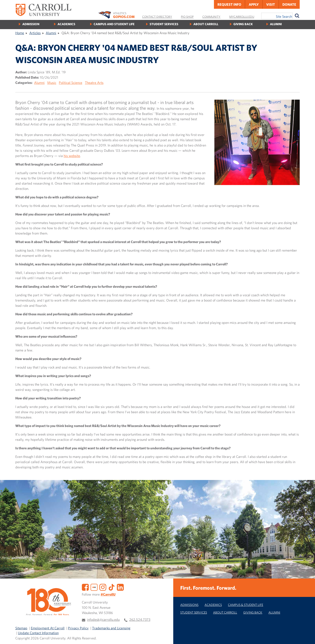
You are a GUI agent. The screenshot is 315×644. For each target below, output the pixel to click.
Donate (289, 4)
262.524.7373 (140, 619)
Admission (31, 24)
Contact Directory (157, 17)
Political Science (71, 83)
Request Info (229, 4)
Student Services (164, 24)
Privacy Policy (78, 628)
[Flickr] (94, 587)
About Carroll (206, 24)
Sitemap (21, 628)
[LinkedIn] (120, 587)
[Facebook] (85, 587)
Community (211, 17)
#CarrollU (108, 594)
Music (52, 83)
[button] (307, 636)
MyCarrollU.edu (242, 17)
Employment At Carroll (48, 628)
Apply (254, 4)
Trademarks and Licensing (111, 628)
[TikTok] (112, 587)
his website (72, 156)
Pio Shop (187, 17)
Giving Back (243, 24)
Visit (271, 4)
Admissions (189, 605)
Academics (66, 24)
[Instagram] (103, 587)
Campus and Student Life (114, 24)
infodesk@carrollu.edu (103, 619)
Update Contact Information (38, 633)
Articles (35, 33)
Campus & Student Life (246, 605)
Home (20, 33)
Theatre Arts (94, 83)
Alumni (276, 24)
